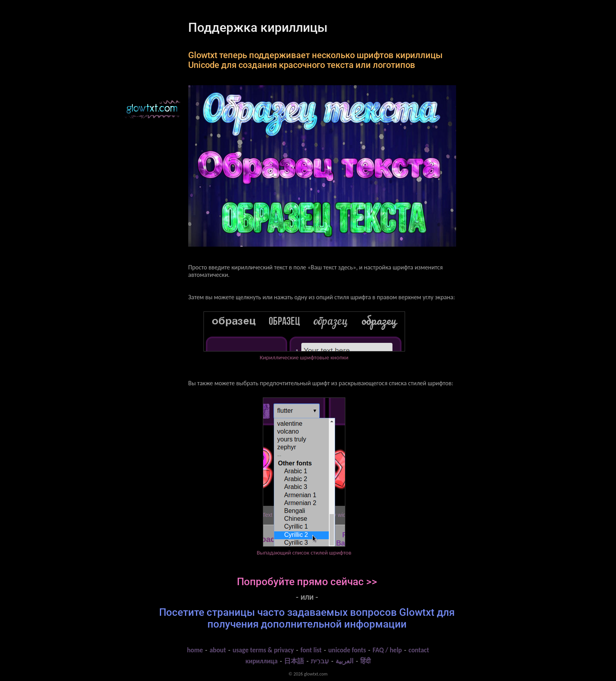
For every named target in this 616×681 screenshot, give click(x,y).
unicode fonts (347, 650)
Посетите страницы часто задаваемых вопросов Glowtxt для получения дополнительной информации (307, 618)
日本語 (294, 661)
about (218, 650)
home (195, 650)
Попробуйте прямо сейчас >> (307, 582)
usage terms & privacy (263, 650)
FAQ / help (387, 650)
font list (311, 650)
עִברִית (320, 661)
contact (419, 650)
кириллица (262, 661)
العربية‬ (345, 661)
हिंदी (365, 661)
